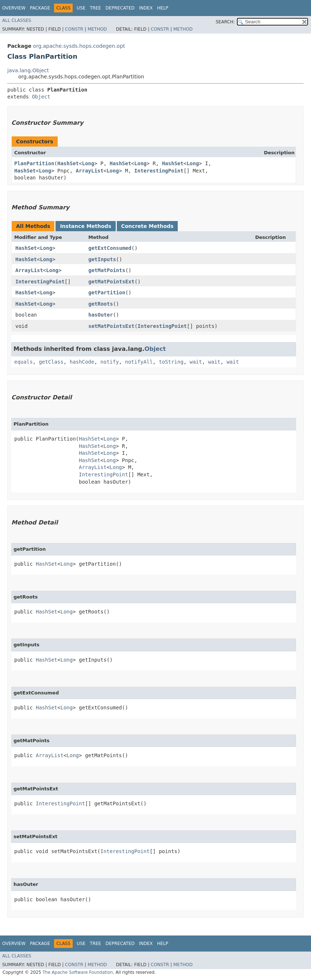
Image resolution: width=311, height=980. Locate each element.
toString (171, 362)
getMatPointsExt (111, 282)
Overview (14, 8)
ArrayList (90, 171)
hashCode (82, 362)
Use (81, 8)
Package (40, 8)
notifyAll (139, 362)
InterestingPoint (159, 171)
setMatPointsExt (111, 326)
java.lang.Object (28, 70)
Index (146, 8)
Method (97, 29)
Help (163, 8)
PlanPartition (34, 163)
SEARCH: (225, 22)
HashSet (68, 163)
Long (88, 163)
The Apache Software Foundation (78, 972)
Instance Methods (85, 226)
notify (110, 362)
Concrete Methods (147, 226)
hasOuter (101, 315)
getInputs (102, 259)
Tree (95, 8)
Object (41, 97)
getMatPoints (107, 270)
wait (196, 362)
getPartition (107, 293)
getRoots (101, 304)
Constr (74, 29)
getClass (51, 362)
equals (24, 362)
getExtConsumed (110, 248)
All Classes (17, 20)
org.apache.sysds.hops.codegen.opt (79, 46)
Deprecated (120, 8)
